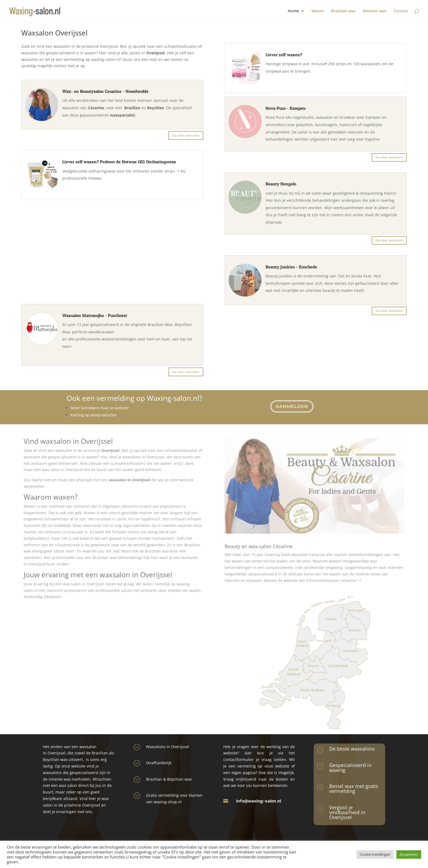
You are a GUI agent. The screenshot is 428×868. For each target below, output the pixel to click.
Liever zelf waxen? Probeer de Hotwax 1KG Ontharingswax (120, 162)
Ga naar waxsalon (186, 136)
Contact (401, 11)
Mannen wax (375, 11)
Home (293, 11)
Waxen (318, 11)
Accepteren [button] (409, 854)
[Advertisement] (113, 248)
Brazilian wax (343, 11)
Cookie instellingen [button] (375, 854)
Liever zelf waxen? (283, 56)
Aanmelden (292, 406)
